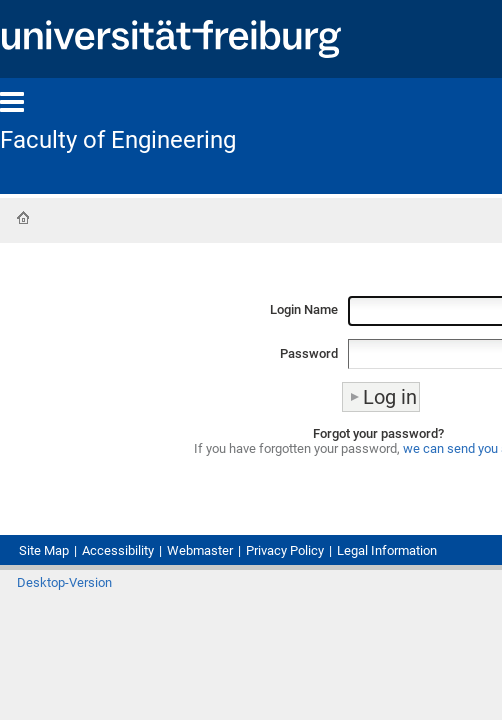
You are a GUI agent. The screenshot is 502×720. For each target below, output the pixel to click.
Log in (463, 649)
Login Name (156, 316)
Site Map (50, 580)
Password (163, 367)
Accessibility (142, 580)
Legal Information (82, 599)
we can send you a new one (380, 483)
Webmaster (242, 580)
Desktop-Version (74, 653)
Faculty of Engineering (133, 140)
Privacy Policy (347, 580)
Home (23, 219)
